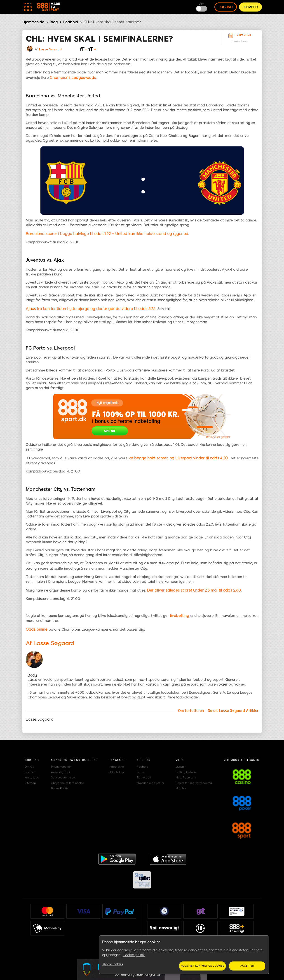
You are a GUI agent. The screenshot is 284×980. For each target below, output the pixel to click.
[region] (184, 955)
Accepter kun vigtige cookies (202, 966)
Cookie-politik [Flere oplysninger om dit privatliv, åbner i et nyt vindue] (134, 955)
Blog (54, 22)
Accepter (247, 966)
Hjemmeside (33, 22)
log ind (226, 7)
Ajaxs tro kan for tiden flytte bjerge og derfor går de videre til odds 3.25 (91, 309)
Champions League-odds (73, 78)
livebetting (180, 616)
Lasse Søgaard (50, 49)
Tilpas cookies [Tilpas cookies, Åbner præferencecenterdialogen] (113, 964)
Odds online (37, 629)
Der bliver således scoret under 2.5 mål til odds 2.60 (194, 590)
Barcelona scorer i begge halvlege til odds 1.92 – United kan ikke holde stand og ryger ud (107, 234)
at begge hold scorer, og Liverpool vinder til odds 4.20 (178, 458)
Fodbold (71, 22)
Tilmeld (250, 7)
